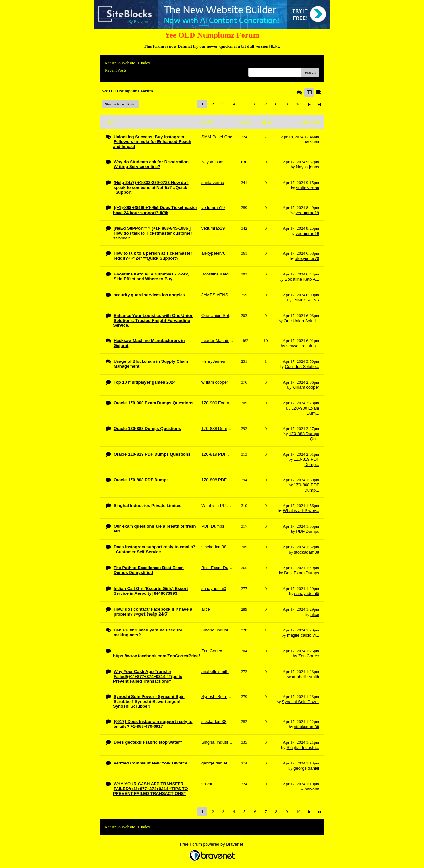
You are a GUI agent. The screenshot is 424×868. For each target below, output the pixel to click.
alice (315, 614)
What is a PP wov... (301, 511)
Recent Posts (116, 70)
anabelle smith (306, 677)
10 (298, 104)
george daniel (306, 768)
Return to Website (120, 63)
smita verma (308, 188)
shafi (315, 142)
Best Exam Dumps (302, 573)
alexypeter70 (307, 258)
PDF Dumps (308, 531)
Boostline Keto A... (302, 279)
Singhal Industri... (303, 747)
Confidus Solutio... (302, 367)
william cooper (306, 387)
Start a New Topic (120, 104)
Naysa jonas (307, 167)
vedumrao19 (307, 213)
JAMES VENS (306, 300)
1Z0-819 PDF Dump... (306, 462)
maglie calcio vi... (303, 635)
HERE (275, 46)
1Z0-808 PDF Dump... (306, 488)
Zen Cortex (309, 656)
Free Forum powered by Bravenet (212, 844)
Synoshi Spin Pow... (300, 702)
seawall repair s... (303, 346)
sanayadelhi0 (307, 594)
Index (145, 63)
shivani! (312, 789)
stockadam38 (307, 552)
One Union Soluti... (301, 321)
